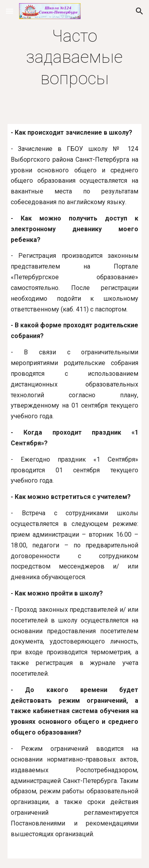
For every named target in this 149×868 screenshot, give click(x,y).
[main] (75, 57)
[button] (10, 11)
